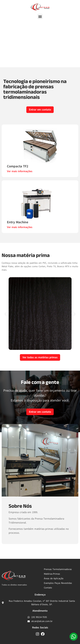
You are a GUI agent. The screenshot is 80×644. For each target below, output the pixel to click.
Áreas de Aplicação (54, 578)
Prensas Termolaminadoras (58, 569)
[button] (40, 17)
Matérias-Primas (52, 574)
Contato (48, 588)
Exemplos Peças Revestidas (58, 583)
